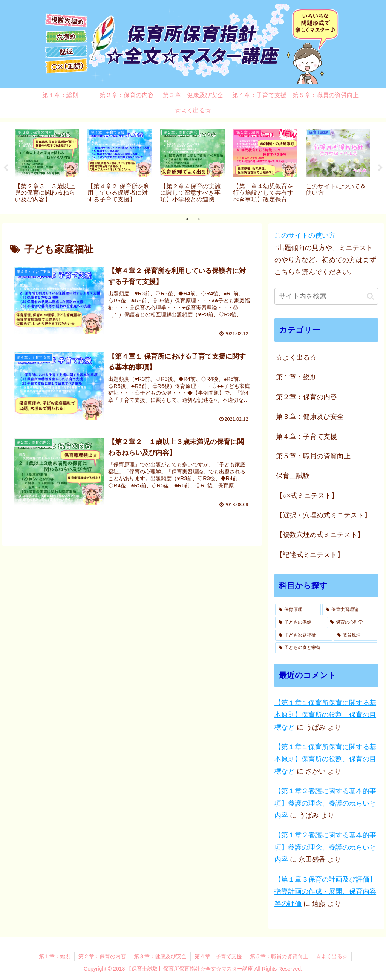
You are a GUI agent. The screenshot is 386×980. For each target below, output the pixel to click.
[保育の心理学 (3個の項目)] (352, 623)
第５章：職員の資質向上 (279, 956)
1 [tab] (187, 219)
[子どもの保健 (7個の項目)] (300, 623)
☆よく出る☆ (332, 956)
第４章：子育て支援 (218, 956)
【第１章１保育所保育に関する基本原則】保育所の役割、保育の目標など (325, 715)
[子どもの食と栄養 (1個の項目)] (326, 648)
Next (380, 168)
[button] (370, 296)
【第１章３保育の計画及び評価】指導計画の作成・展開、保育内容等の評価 (325, 892)
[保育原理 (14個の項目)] (298, 610)
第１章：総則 (55, 956)
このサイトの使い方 (305, 235)
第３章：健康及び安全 (160, 956)
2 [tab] (199, 219)
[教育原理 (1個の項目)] (355, 635)
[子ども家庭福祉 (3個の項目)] (304, 635)
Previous (6, 168)
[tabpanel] (47, 167)
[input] (326, 296)
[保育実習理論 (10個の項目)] (350, 610)
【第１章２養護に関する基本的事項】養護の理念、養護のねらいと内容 (325, 803)
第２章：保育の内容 (102, 956)
